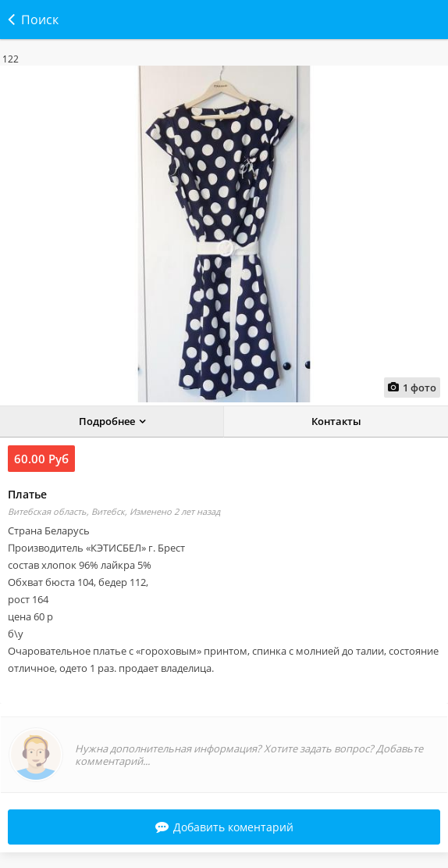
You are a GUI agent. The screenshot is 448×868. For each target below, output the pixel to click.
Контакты (336, 421)
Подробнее (107, 421)
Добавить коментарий (224, 827)
